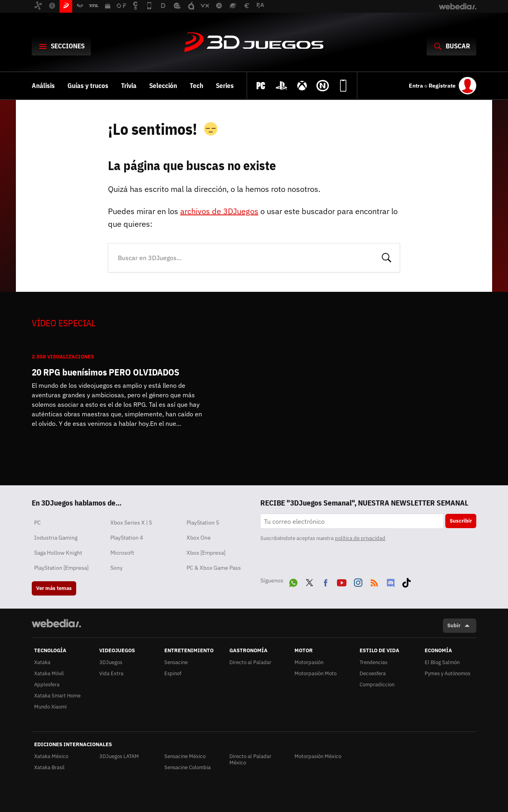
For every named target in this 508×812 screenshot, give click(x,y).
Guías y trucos (88, 86)
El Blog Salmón (442, 662)
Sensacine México (185, 756)
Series (225, 86)
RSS (374, 581)
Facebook (325, 581)
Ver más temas (54, 588)
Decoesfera (373, 673)
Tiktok (406, 581)
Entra (417, 86)
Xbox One (199, 538)
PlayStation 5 (203, 523)
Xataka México (51, 756)
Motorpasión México (318, 756)
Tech (196, 86)
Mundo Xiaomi (50, 707)
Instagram (358, 581)
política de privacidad (360, 538)
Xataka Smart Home (57, 696)
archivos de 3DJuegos (219, 211)
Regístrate (442, 86)
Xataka (42, 662)
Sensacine (176, 662)
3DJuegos (254, 43)
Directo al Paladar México (250, 759)
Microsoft (122, 553)
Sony (116, 568)
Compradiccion (377, 685)
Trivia (129, 86)
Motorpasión (309, 662)
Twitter (310, 581)
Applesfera (47, 685)
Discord (391, 581)
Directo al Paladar (250, 662)
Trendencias (373, 662)
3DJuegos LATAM (119, 756)
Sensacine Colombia (188, 767)
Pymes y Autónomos (447, 673)
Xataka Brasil (49, 767)
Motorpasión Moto (316, 673)
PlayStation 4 (127, 538)
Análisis (43, 86)
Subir (454, 625)
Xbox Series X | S (131, 523)
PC (38, 523)
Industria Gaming (56, 538)
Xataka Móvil (49, 673)
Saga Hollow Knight (58, 553)
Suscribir (461, 521)
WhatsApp (293, 581)
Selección (163, 86)
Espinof (173, 673)
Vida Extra (111, 673)
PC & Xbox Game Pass (214, 568)
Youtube (342, 581)
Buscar (387, 257)
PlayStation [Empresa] (61, 568)
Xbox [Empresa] (206, 553)
